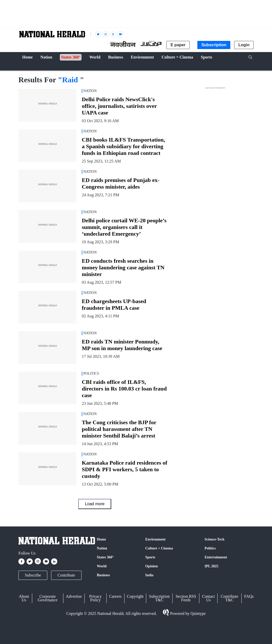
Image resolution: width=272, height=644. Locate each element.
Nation (102, 548)
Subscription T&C (159, 598)
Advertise (74, 596)
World (102, 566)
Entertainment (216, 557)
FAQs (249, 596)
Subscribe (33, 575)
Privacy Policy (95, 598)
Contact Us (208, 598)
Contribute (66, 575)
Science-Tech (214, 539)
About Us (24, 598)
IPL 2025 (211, 566)
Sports (150, 557)
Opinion (151, 566)
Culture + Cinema (159, 548)
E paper (178, 45)
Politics (210, 548)
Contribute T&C (229, 598)
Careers (115, 596)
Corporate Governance (48, 598)
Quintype (198, 613)
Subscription (214, 45)
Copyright (135, 596)
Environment (155, 539)
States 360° (105, 557)
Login (244, 45)
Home (101, 539)
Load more (95, 504)
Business (103, 575)
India (149, 575)
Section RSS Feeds (186, 598)
